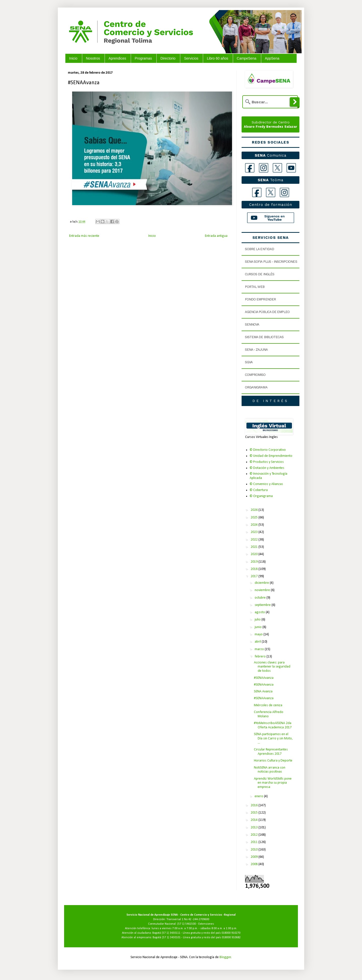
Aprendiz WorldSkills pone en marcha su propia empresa (273, 783)
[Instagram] (264, 168)
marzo (260, 649)
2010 (255, 850)
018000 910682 (231, 938)
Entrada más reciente (84, 236)
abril (258, 642)
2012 (255, 835)
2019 (255, 562)
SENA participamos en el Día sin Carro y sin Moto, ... (273, 739)
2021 (255, 547)
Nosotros (93, 58)
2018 (255, 569)
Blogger (225, 957)
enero (259, 796)
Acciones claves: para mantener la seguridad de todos (272, 667)
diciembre (262, 583)
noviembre (263, 590)
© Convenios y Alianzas (266, 484)
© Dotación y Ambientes (267, 468)
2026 (255, 510)
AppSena (272, 58)
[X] (277, 168)
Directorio (168, 58)
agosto (260, 612)
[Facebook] (250, 168)
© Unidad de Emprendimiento (271, 456)
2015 (255, 813)
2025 (255, 518)
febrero (261, 657)
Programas (143, 58)
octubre (261, 598)
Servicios (191, 58)
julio (258, 620)
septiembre (263, 605)
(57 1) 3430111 (171, 933)
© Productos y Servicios (267, 462)
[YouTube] (291, 168)
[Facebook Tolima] (257, 192)
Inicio (73, 58)
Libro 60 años (218, 58)
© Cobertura (259, 490)
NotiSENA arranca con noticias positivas (270, 770)
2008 (255, 864)
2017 (255, 576)
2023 (255, 532)
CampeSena (247, 58)
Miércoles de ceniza (268, 705)
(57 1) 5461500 (187, 924)
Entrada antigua (216, 236)
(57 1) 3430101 (171, 938)
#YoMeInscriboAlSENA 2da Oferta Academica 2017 (273, 725)
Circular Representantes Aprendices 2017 (271, 752)
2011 (255, 842)
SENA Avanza (263, 692)
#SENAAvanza (264, 678)
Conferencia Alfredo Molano (269, 714)
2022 (255, 540)
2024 (255, 525)
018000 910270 (231, 933)
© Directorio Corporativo (268, 450)
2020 (255, 554)
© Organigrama (261, 496)
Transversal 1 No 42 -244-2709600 (188, 919)
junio (259, 627)
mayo (259, 634)
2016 (255, 805)
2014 (255, 820)
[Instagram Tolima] (284, 192)
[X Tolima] (271, 192)
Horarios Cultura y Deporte (273, 761)
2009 (255, 857)
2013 (255, 828)
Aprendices (117, 58)
